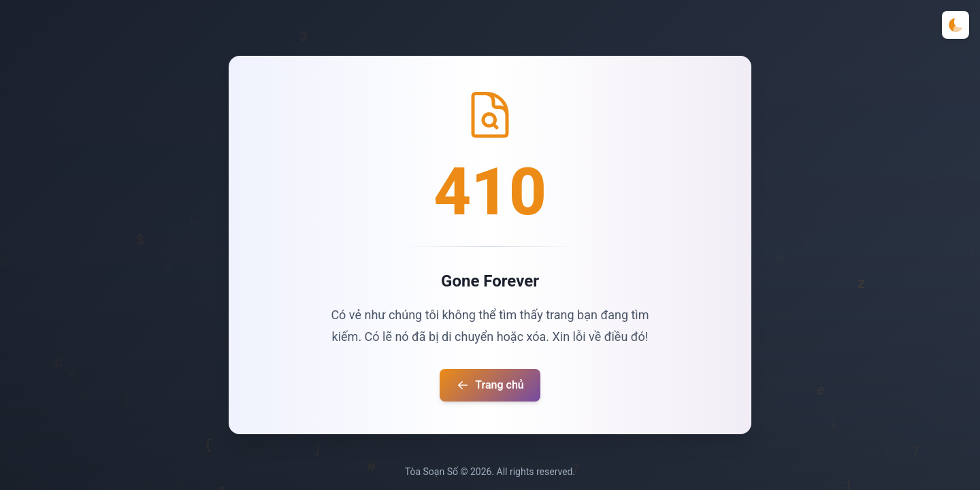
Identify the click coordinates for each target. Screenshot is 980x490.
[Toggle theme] (955, 25)
